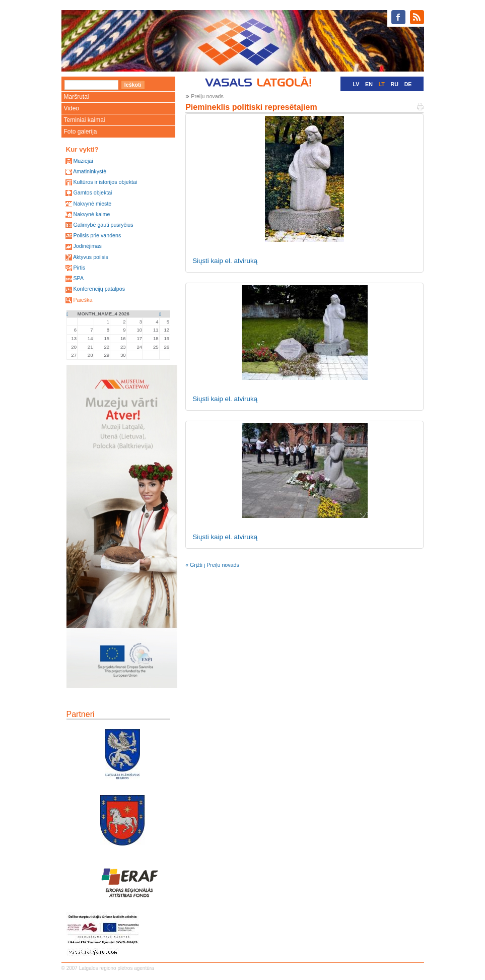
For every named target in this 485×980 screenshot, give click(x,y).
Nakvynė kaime (91, 214)
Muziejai (83, 161)
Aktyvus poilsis (91, 257)
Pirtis (79, 268)
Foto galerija (81, 132)
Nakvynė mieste (92, 204)
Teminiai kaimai (85, 120)
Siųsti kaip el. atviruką (225, 261)
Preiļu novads (207, 96)
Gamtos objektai (92, 192)
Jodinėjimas (87, 246)
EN (369, 84)
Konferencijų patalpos (99, 289)
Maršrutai (77, 97)
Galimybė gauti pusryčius (103, 225)
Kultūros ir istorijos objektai (105, 182)
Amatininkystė (90, 171)
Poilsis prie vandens (97, 235)
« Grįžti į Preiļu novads (212, 565)
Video (72, 108)
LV (356, 84)
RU (395, 84)
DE (408, 84)
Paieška (83, 300)
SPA (78, 278)
